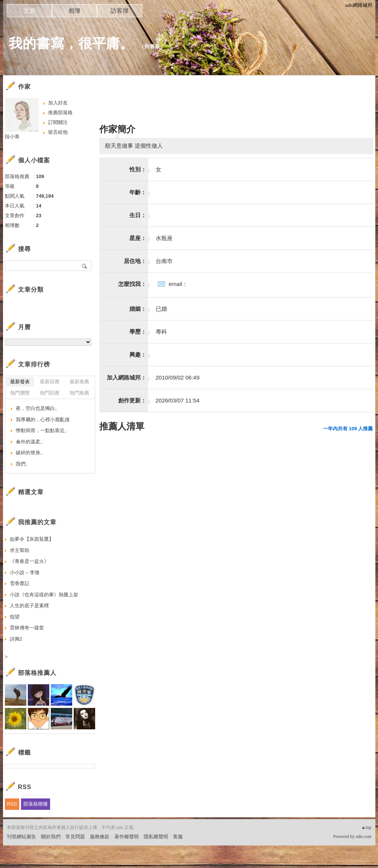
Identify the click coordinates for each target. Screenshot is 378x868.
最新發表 (20, 382)
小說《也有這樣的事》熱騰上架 (44, 595)
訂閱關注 (58, 122)
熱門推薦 (79, 393)
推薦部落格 (60, 113)
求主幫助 (20, 550)
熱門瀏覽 (20, 393)
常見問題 (75, 837)
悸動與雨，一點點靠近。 (43, 430)
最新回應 (50, 382)
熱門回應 (50, 393)
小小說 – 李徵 (25, 572)
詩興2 (16, 639)
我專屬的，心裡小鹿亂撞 (43, 420)
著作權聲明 (127, 837)
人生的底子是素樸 (29, 606)
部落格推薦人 (37, 673)
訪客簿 (120, 11)
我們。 (23, 464)
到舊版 (152, 46)
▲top (366, 827)
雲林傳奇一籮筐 (27, 628)
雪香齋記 (20, 583)
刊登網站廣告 (21, 837)
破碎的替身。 (30, 453)
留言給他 (58, 132)
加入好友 (58, 103)
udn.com (364, 836)
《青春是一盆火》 (29, 561)
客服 (178, 837)
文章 (29, 11)
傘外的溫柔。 (30, 442)
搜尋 (85, 266)
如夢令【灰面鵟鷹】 (32, 539)
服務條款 (100, 837)
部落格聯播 (36, 804)
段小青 (12, 137)
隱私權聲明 (156, 837)
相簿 (74, 11)
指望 (15, 617)
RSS (12, 804)
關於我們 (51, 837)
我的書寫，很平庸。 (71, 43)
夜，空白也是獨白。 (38, 408)
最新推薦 (79, 382)
